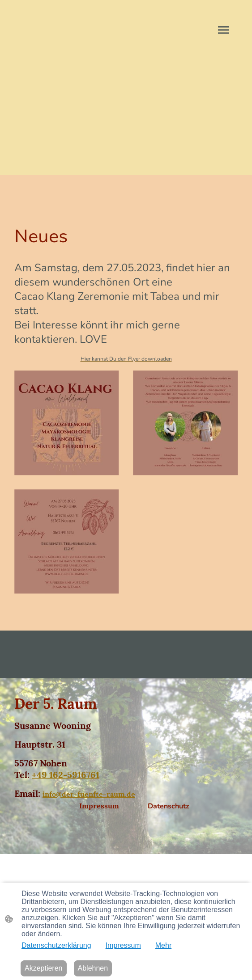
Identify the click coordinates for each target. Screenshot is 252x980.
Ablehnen (93, 968)
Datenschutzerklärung (56, 945)
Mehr (163, 945)
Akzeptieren (44, 968)
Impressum (123, 945)
